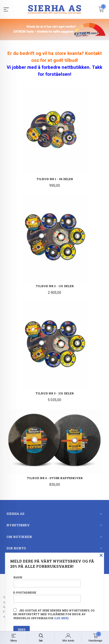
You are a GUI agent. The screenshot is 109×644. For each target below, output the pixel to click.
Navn (47, 582)
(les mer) (61, 618)
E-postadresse (47, 597)
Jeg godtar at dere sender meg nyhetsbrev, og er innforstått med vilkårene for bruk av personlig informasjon (54, 614)
